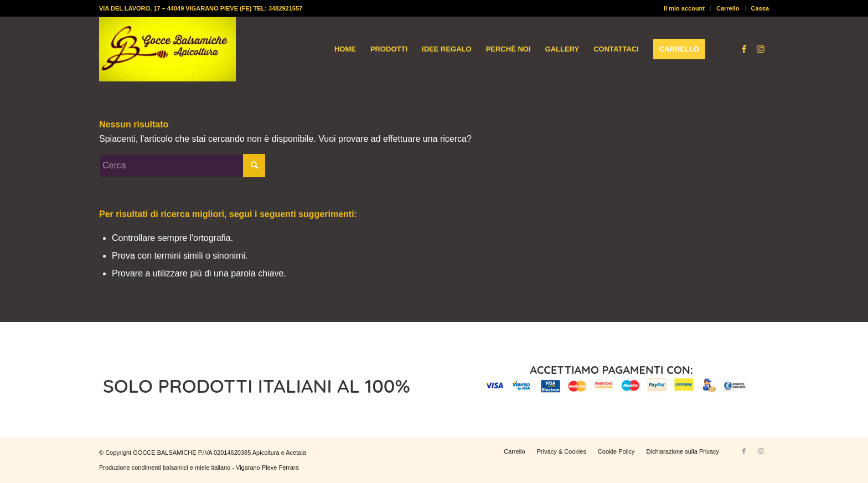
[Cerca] (182, 166)
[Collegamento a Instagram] (761, 49)
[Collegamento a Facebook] (744, 49)
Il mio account (684, 8)
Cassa (760, 8)
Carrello (728, 8)
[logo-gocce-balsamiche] (167, 49)
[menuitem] (684, 8)
